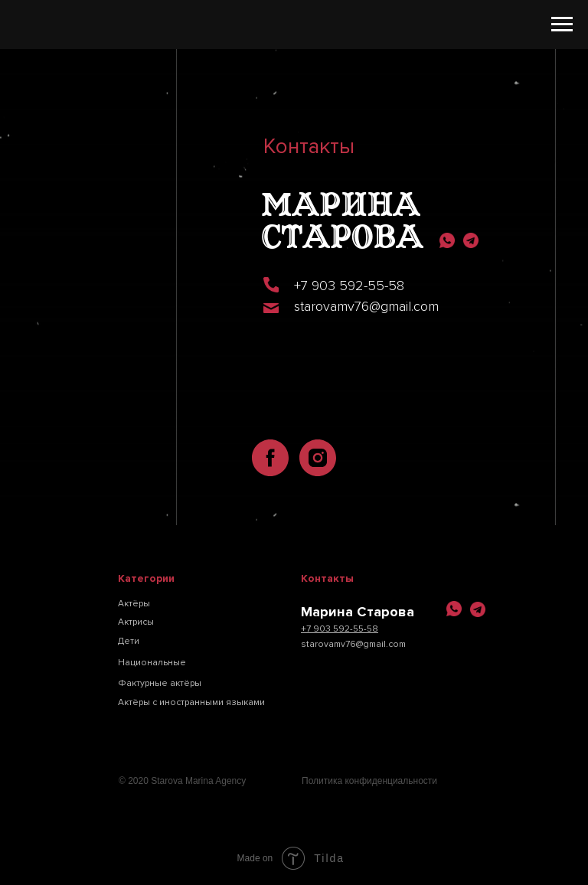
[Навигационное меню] (562, 24)
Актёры (134, 604)
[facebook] (270, 458)
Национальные (152, 663)
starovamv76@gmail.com (366, 306)
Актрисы (136, 622)
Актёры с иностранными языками (191, 702)
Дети (129, 641)
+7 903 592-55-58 (349, 286)
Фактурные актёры (160, 683)
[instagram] (318, 458)
